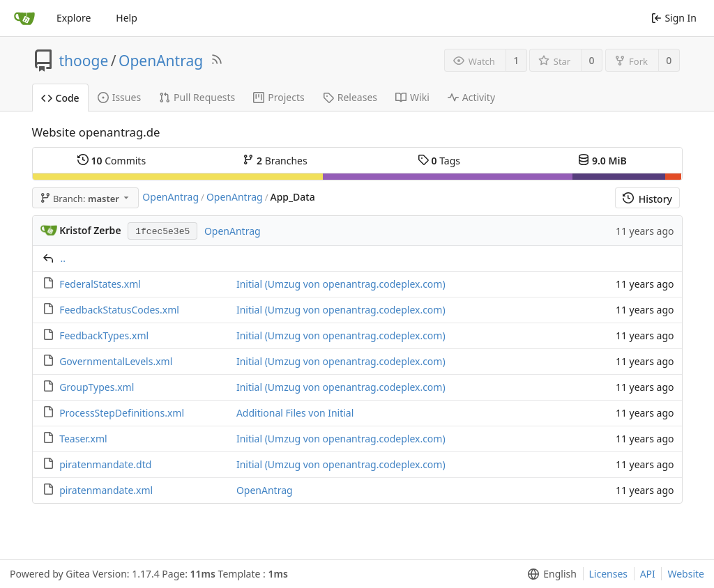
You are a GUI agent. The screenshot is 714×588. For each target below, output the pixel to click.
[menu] (549, 574)
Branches (275, 161)
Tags (439, 161)
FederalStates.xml (100, 284)
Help (127, 18)
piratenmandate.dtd (105, 464)
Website (686, 574)
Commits (112, 161)
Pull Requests (197, 97)
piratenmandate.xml (106, 490)
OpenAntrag (161, 61)
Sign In (674, 18)
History (647, 199)
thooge (84, 61)
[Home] (24, 18)
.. (63, 258)
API (648, 574)
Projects (279, 97)
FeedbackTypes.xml (104, 335)
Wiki (412, 97)
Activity (471, 97)
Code (60, 98)
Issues (119, 97)
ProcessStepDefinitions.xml (122, 413)
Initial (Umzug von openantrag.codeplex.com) (341, 284)
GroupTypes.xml (97, 387)
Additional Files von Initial (295, 413)
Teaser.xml (83, 439)
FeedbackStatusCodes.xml (119, 310)
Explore (74, 18)
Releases (350, 97)
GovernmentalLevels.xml (116, 361)
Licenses (609, 574)
